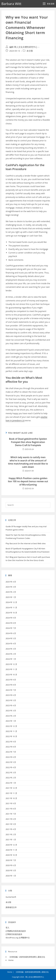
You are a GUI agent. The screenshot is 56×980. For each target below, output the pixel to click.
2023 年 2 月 (11, 716)
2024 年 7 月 (11, 628)
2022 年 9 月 (11, 742)
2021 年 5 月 (11, 824)
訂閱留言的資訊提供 (14, 934)
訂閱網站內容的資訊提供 (16, 931)
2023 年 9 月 (11, 680)
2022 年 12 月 (11, 726)
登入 (7, 928)
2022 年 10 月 (11, 736)
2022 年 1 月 (11, 783)
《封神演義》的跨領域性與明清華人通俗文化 (27, 957)
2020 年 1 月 (11, 876)
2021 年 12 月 (11, 788)
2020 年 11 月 (11, 850)
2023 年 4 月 (11, 705)
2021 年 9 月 (11, 803)
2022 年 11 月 (11, 731)
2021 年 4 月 (11, 829)
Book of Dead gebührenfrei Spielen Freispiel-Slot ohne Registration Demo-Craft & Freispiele (28, 442)
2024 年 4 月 (11, 644)
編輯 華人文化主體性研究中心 (23, 47)
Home (11, 960)
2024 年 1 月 (11, 659)
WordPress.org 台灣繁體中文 (18, 938)
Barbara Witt (11, 4)
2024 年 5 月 (11, 638)
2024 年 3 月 (11, 649)
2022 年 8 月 (11, 747)
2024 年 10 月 (11, 613)
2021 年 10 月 (11, 798)
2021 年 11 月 (11, 793)
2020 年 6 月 (11, 865)
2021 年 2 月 (11, 834)
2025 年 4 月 (11, 582)
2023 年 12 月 (11, 664)
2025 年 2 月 (11, 592)
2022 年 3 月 (11, 772)
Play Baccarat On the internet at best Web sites (26, 543)
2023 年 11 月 (11, 669)
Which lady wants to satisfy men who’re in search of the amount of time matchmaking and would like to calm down (28, 462)
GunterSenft (11, 897)
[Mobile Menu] (49, 4)
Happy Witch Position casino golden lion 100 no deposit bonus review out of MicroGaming (28, 481)
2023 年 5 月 (11, 700)
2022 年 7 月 (11, 752)
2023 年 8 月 (11, 685)
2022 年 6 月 (11, 757)
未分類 (30, 51)
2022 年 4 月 (11, 767)
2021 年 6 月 (11, 819)
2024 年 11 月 (11, 608)
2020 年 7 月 (11, 860)
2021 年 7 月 (11, 814)
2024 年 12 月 (11, 602)
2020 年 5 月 (11, 870)
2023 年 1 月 (11, 721)
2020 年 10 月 (11, 855)
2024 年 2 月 (11, 654)
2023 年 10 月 (11, 675)
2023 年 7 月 (11, 690)
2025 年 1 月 (11, 597)
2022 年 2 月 (11, 778)
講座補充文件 (11, 907)
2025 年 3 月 (11, 587)
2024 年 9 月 (11, 618)
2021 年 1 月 (11, 840)
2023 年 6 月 (11, 695)
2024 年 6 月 (11, 633)
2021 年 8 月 (11, 809)
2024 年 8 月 (11, 623)
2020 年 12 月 (11, 845)
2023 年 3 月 (11, 711)
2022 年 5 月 (11, 762)
